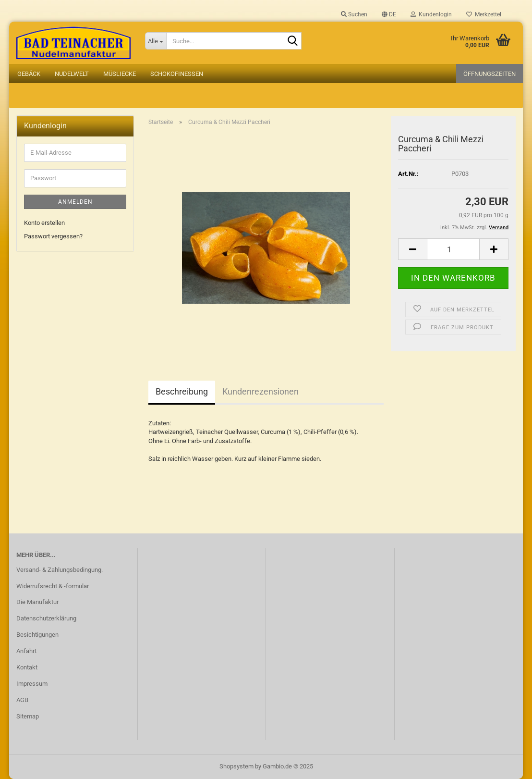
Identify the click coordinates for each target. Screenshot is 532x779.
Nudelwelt (72, 74)
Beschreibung (182, 391)
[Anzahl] (453, 249)
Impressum (32, 684)
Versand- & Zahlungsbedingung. (60, 570)
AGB (22, 700)
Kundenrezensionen (260, 391)
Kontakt (27, 667)
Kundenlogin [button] (431, 14)
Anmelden (75, 202)
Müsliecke (120, 74)
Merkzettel (484, 14)
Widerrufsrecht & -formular (53, 586)
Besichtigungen (37, 635)
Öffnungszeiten (490, 74)
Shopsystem (236, 766)
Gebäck (29, 74)
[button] (389, 14)
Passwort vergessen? (53, 236)
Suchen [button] (354, 14)
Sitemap (28, 716)
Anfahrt (26, 651)
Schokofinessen (177, 74)
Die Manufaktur (37, 602)
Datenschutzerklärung (46, 618)
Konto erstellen (44, 223)
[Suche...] (156, 41)
